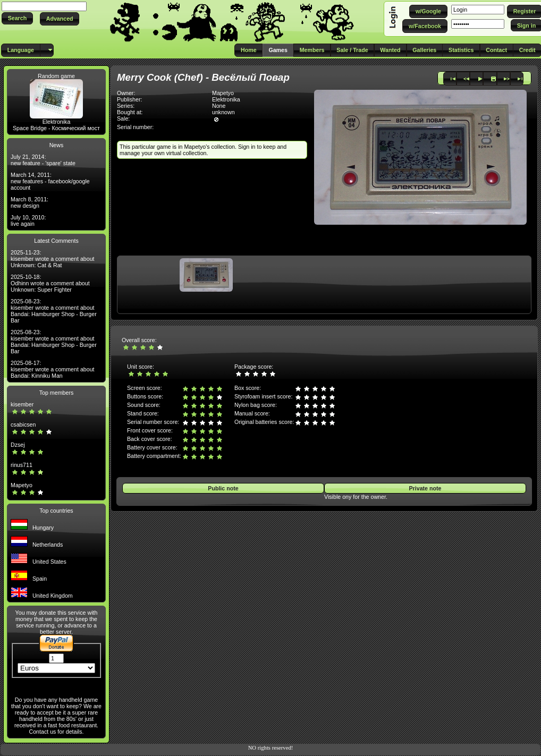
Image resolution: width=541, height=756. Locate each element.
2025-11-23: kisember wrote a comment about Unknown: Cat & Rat (53, 259)
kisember (22, 404)
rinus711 (22, 465)
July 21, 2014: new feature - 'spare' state (43, 160)
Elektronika (57, 122)
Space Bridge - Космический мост (56, 128)
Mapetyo (22, 485)
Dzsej (18, 445)
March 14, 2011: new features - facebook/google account (50, 181)
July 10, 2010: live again (28, 220)
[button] (17, 18)
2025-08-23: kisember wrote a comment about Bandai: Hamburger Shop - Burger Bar (54, 311)
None (219, 106)
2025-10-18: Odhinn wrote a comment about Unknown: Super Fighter (50, 283)
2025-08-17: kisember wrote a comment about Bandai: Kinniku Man (53, 369)
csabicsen (23, 424)
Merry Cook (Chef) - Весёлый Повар (203, 77)
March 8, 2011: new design (29, 202)
